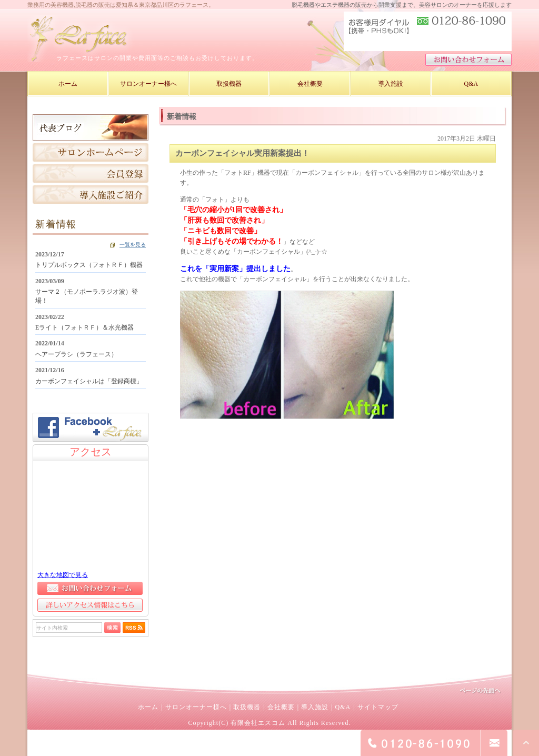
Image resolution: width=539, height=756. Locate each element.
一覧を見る (133, 245)
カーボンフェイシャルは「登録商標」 (89, 381)
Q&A (343, 707)
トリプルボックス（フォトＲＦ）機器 (89, 265)
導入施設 (315, 707)
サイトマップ (378, 707)
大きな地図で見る (63, 575)
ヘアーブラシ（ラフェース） (76, 354)
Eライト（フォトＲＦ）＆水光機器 (84, 327)
